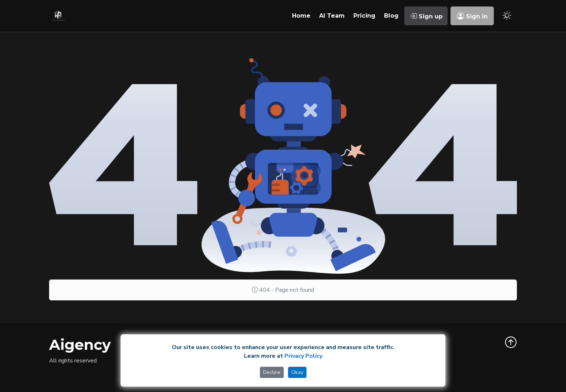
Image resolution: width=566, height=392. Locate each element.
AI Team (332, 16)
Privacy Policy (303, 356)
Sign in (472, 16)
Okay (297, 372)
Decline (272, 372)
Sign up (426, 16)
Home (301, 16)
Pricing (364, 16)
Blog (391, 16)
